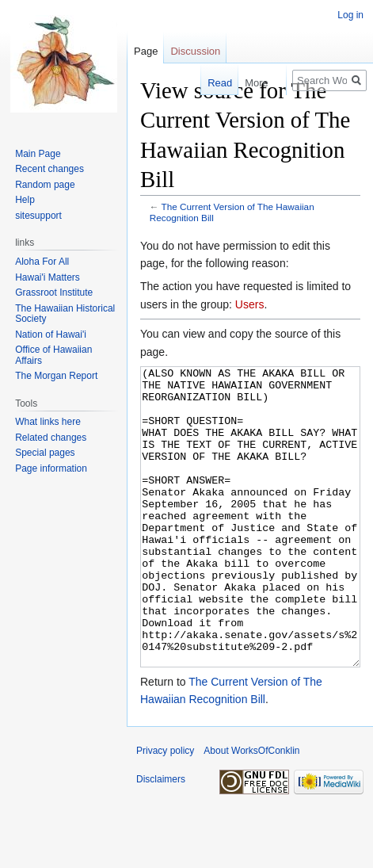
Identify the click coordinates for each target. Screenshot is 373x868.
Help (25, 200)
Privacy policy (165, 810)
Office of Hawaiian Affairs (53, 355)
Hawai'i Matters (48, 277)
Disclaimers (161, 839)
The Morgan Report (56, 376)
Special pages (45, 453)
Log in (350, 15)
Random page (45, 185)
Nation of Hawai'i (51, 335)
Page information (51, 468)
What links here (48, 422)
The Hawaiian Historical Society (65, 314)
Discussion (195, 51)
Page (146, 51)
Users (250, 304)
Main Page (38, 154)
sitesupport (38, 216)
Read (212, 83)
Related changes (51, 438)
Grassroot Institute (54, 293)
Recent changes (49, 169)
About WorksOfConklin (251, 810)
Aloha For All (42, 262)
